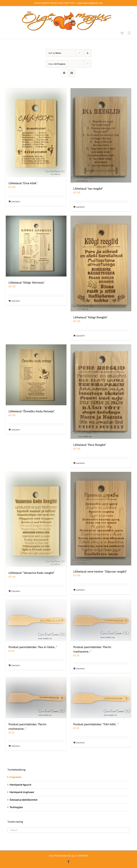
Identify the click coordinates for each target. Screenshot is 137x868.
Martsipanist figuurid (20, 785)
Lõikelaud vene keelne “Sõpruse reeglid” (100, 571)
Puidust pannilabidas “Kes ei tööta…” (33, 647)
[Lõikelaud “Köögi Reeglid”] (101, 264)
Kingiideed (15, 777)
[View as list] (72, 73)
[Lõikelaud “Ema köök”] (36, 133)
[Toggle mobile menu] (129, 33)
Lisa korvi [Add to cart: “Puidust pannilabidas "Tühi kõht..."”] (80, 742)
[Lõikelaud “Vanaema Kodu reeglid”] (36, 519)
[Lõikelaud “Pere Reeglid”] (101, 392)
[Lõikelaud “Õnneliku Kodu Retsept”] (36, 375)
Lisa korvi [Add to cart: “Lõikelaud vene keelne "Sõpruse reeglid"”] (80, 590)
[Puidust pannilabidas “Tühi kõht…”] (101, 698)
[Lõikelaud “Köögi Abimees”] (36, 246)
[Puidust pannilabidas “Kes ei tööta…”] (36, 620)
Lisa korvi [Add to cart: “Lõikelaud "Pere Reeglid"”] (80, 463)
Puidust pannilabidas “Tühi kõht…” (96, 724)
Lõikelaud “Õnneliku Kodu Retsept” (32, 411)
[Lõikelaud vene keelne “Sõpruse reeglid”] (101, 519)
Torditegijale (16, 807)
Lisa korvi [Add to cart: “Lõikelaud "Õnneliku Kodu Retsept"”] (16, 430)
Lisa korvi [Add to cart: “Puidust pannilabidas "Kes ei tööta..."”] (16, 665)
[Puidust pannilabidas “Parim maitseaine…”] (101, 620)
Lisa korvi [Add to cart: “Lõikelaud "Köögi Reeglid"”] (80, 336)
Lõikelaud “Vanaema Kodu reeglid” (32, 573)
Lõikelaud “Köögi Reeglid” (90, 317)
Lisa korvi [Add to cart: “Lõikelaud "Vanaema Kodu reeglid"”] (16, 591)
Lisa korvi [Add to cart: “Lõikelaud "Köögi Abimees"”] (16, 301)
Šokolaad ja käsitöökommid (23, 800)
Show (57, 64)
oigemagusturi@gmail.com (90, 3)
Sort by (55, 53)
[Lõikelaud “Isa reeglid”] (101, 135)
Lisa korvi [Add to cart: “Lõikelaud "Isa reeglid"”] (80, 207)
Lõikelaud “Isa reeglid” (88, 188)
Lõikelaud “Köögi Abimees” (27, 282)
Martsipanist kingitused (22, 792)
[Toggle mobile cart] (122, 33)
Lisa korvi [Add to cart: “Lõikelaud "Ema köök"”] (16, 201)
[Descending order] (88, 53)
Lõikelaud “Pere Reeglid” (90, 445)
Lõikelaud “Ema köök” (23, 183)
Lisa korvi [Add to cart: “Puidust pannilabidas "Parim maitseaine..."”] (80, 668)
